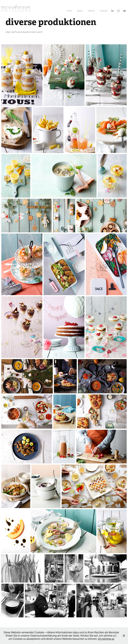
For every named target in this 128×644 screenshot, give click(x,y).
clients (91, 11)
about (80, 11)
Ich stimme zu (106, 639)
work (69, 11)
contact (104, 11)
